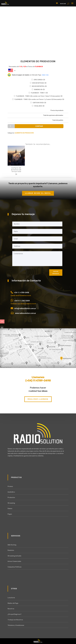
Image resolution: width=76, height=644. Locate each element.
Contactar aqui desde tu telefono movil (23, 304)
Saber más (45, 75)
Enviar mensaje (56, 272)
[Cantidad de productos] (11, 126)
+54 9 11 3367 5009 (22, 301)
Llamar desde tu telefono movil (21, 296)
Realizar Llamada (38, 399)
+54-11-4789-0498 (22, 293)
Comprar (39, 126)
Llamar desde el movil (38, 193)
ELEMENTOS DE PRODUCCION (24, 133)
